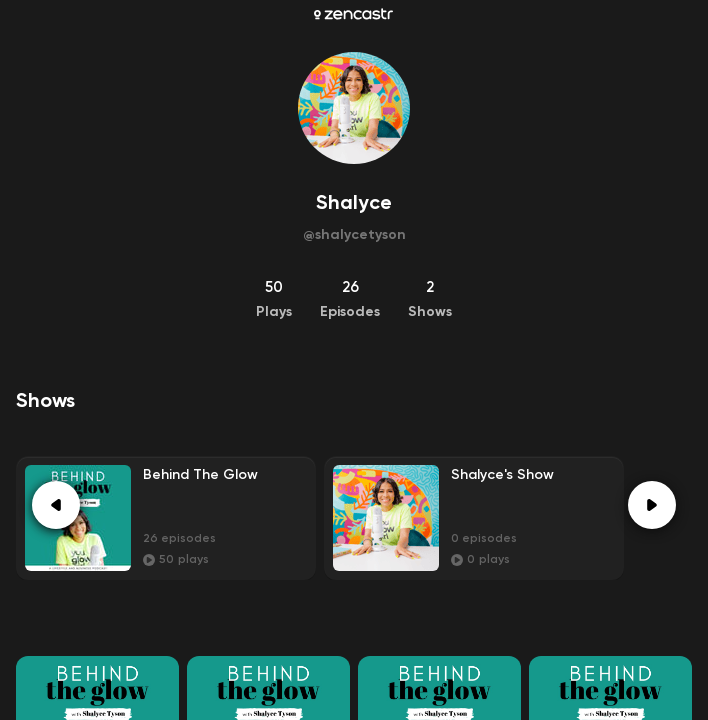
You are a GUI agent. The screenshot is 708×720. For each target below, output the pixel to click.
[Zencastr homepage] (353, 14)
